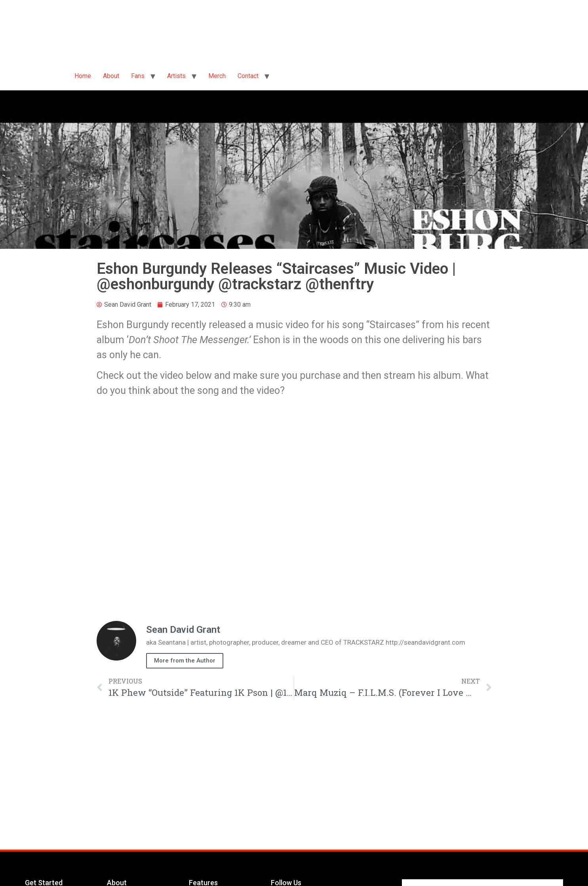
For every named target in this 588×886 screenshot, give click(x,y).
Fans (138, 76)
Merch (217, 76)
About (111, 76)
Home (83, 76)
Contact (248, 76)
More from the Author (185, 661)
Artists (176, 76)
